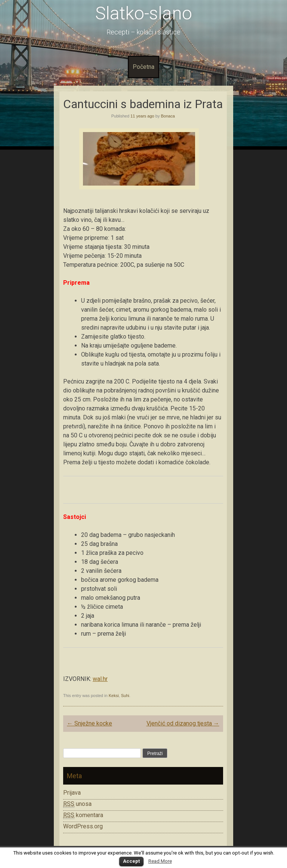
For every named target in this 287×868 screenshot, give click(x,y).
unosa (77, 804)
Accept (131, 861)
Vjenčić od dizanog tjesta (183, 723)
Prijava (72, 793)
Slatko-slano (144, 13)
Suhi (125, 696)
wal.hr (100, 679)
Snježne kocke (90, 723)
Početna (143, 67)
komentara (83, 815)
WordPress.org (83, 826)
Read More (160, 861)
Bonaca (168, 116)
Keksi (114, 696)
